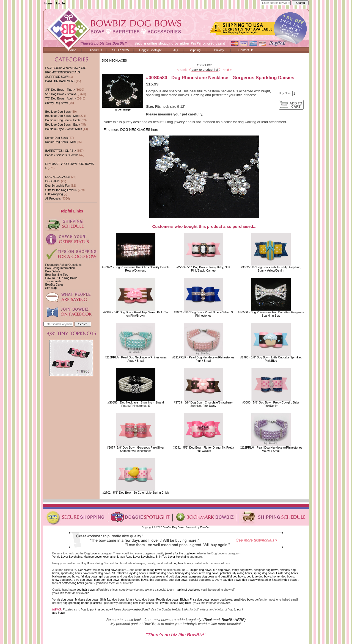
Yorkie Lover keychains (67, 557)
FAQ (175, 50)
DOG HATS (53, 181)
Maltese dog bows (87, 599)
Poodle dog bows (167, 599)
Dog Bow (87, 563)
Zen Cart (205, 527)
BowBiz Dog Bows (174, 527)
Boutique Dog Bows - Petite (63, 120)
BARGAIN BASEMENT (60, 81)
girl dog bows (108, 576)
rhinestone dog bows (134, 580)
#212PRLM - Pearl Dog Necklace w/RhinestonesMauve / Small (271, 449)
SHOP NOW (121, 50)
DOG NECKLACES (114, 60)
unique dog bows (200, 570)
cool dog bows (178, 580)
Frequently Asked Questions (63, 265)
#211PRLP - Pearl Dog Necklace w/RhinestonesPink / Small (204, 359)
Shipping (195, 50)
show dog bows (107, 570)
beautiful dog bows (233, 576)
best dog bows (153, 570)
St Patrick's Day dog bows (129, 573)
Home (48, 3)
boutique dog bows (259, 576)
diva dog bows (83, 580)
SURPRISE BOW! (57, 77)
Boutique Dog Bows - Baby (62, 125)
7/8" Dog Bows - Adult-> (61, 98)
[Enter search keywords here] (276, 3)
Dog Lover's (92, 553)
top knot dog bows (188, 590)
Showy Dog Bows (57, 103)
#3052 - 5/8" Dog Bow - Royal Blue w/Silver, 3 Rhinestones (203, 314)
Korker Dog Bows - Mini (60, 142)
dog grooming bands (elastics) (82, 603)
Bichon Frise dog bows (195, 599)
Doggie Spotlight (150, 50)
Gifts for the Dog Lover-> (61, 190)
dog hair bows (182, 563)
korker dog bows (283, 576)
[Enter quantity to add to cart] (298, 93)
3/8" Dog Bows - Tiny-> (60, 90)
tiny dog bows (159, 580)
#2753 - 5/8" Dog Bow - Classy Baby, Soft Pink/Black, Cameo (203, 269)
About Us (96, 50)
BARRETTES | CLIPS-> (61, 151)
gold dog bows (178, 576)
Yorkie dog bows (63, 599)
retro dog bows (209, 573)
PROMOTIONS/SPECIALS (63, 72)
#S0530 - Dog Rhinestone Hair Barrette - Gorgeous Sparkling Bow (271, 314)
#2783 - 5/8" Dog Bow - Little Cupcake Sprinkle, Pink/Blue (271, 359)
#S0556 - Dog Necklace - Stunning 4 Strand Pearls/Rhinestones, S (136, 404)
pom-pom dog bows (107, 580)
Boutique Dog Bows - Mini (62, 116)
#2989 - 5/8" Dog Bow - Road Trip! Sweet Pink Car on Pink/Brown (136, 314)
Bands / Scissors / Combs (62, 155)
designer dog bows (266, 570)
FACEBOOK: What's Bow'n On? (66, 68)
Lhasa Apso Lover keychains (136, 557)
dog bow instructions (141, 603)
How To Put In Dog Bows (61, 278)
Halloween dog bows (66, 576)
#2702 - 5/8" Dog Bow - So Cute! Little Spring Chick (136, 493)
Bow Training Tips (57, 275)
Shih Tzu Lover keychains (172, 557)
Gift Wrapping (54, 194)
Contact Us (246, 50)
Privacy (219, 50)
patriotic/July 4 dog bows (236, 573)
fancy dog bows (242, 570)
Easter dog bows (287, 573)
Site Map (51, 288)
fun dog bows (222, 570)
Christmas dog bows (161, 573)
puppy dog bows (222, 599)
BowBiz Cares (54, 284)
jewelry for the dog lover (180, 553)
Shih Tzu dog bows (112, 599)
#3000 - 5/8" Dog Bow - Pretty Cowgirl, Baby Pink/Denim (271, 404)
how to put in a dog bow (96, 609)
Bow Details (53, 271)
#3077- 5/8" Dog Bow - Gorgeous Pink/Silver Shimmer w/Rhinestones (136, 449)
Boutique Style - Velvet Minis (64, 129)
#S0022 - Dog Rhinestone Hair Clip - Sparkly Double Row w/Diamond (136, 269)
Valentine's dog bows (97, 573)
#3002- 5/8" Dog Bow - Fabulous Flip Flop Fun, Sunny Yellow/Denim (271, 269)
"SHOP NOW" (83, 570)
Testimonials (53, 281)
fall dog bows (89, 576)
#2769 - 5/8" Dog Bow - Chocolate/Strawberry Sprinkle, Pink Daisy (203, 404)
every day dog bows (228, 580)
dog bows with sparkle (257, 580)
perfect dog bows (73, 583)
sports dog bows (71, 573)
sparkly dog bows (286, 580)
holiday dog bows (186, 573)
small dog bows (244, 599)
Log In (61, 3)
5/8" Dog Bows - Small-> (61, 94)
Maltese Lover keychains (100, 557)
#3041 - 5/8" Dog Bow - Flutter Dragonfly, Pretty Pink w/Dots (203, 449)
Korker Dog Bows (56, 138)
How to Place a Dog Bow (175, 603)
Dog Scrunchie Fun (57, 186)
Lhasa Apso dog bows (140, 599)
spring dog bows (264, 573)
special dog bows (200, 580)
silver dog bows (152, 576)
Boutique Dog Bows (58, 112)
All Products (53, 198)
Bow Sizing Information (60, 268)
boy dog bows (132, 576)
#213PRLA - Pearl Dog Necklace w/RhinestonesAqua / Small (136, 359)
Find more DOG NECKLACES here (131, 130)
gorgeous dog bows (202, 576)
